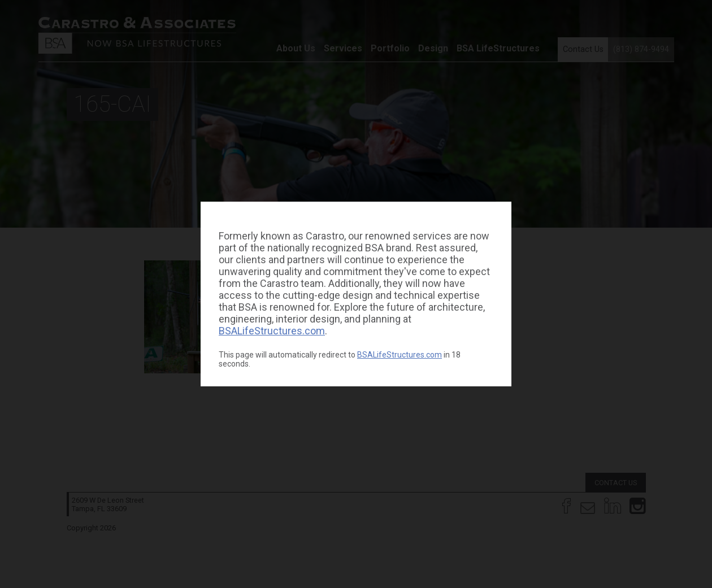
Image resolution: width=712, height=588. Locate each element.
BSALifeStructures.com (272, 331)
